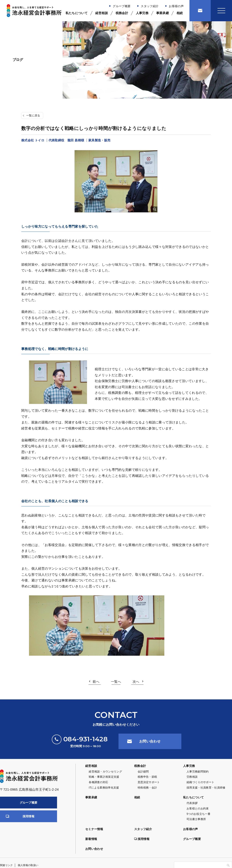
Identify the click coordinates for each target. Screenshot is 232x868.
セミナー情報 (94, 829)
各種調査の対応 (98, 782)
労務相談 (192, 777)
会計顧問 (143, 772)
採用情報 (29, 816)
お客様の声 (176, 6)
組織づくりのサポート (200, 782)
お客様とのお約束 (198, 808)
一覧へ (116, 682)
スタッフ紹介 (150, 6)
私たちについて (77, 13)
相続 (180, 13)
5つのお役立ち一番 (198, 814)
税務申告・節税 (147, 777)
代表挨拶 (192, 803)
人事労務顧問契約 (198, 772)
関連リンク (6, 865)
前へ (96, 682)
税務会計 (122, 13)
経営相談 (102, 13)
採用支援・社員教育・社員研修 (206, 788)
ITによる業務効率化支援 (104, 788)
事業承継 (162, 13)
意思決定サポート (149, 782)
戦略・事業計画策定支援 (104, 777)
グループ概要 (122, 6)
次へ (136, 682)
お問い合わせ (150, 741)
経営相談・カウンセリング (105, 772)
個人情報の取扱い (28, 865)
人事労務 (142, 13)
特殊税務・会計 (147, 788)
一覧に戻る (33, 115)
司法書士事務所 (196, 819)
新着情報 (91, 839)
